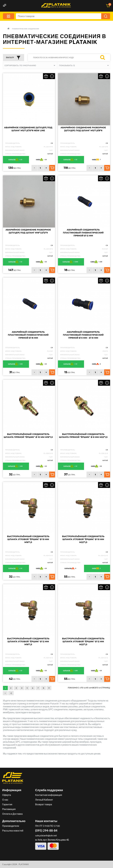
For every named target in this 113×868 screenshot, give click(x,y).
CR (52, 143)
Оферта (7, 795)
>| (11, 693)
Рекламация (9, 809)
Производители (11, 826)
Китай (50, 154)
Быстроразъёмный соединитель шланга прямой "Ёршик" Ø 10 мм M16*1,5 (28, 436)
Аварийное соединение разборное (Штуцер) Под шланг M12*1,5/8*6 (83, 129)
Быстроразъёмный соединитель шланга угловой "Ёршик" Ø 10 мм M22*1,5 (83, 539)
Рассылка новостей (13, 831)
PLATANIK (24, 864)
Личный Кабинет (44, 800)
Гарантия (7, 804)
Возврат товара (44, 804)
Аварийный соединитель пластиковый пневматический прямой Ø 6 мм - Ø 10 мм (83, 335)
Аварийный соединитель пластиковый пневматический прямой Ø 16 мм (28, 335)
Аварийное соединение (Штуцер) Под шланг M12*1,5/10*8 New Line (28, 129)
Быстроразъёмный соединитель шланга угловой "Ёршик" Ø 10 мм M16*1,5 (28, 539)
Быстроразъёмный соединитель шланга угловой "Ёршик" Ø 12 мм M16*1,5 (28, 642)
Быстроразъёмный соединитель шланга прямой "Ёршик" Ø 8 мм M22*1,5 (83, 436)
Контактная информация (49, 795)
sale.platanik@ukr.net (46, 835)
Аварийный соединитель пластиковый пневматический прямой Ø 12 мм (83, 233)
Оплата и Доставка (12, 814)
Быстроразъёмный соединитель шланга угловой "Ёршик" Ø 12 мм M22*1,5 (83, 642)
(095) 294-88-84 (46, 830)
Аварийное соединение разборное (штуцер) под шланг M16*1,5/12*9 (28, 231)
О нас (5, 800)
